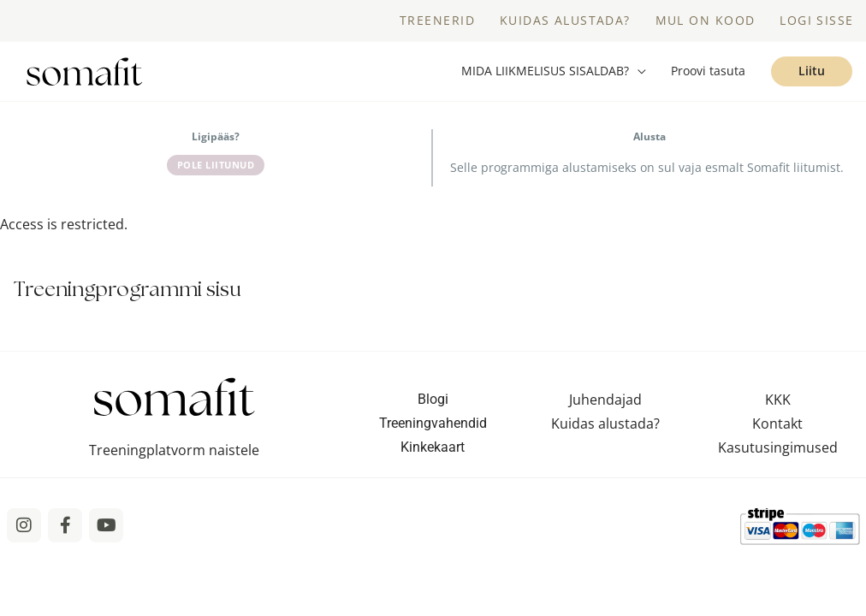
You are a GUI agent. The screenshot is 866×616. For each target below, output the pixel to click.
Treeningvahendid (433, 426)
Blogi (433, 403)
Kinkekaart (433, 450)
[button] (553, 74)
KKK (778, 403)
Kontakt (777, 427)
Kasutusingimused (778, 451)
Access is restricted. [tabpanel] (64, 228)
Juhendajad (605, 403)
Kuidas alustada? (605, 427)
